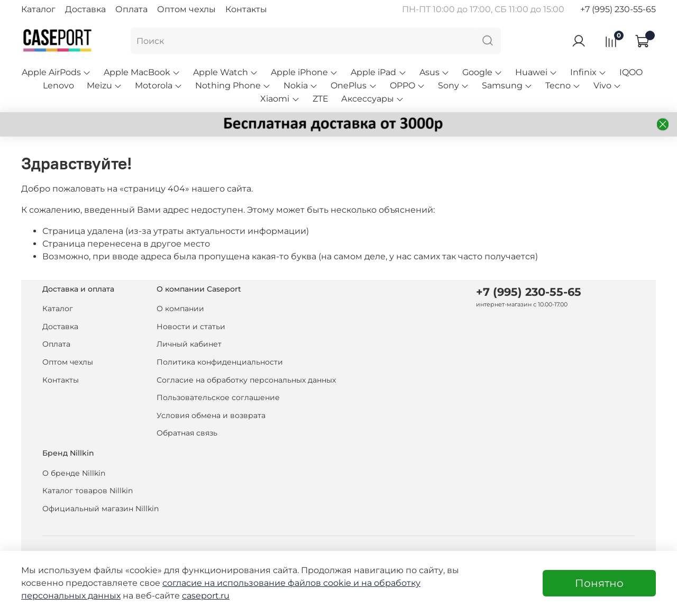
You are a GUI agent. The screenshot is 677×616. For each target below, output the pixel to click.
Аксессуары (373, 99)
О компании (180, 309)
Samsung (507, 85)
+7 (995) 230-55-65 (618, 9)
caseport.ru (206, 596)
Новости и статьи (191, 327)
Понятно (599, 583)
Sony (454, 85)
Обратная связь (187, 433)
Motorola (159, 85)
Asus (434, 72)
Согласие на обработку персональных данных (246, 380)
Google (482, 72)
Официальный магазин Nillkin (100, 509)
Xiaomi (280, 99)
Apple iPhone (304, 72)
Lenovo (58, 85)
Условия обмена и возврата (211, 415)
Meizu (104, 85)
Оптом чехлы (186, 9)
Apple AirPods (56, 72)
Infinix (588, 72)
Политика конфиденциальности (220, 362)
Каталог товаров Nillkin (88, 491)
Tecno (563, 85)
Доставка (85, 9)
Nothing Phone (233, 85)
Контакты (246, 9)
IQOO (631, 72)
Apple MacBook (142, 72)
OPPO (408, 85)
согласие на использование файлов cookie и (262, 583)
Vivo (607, 85)
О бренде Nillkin (74, 473)
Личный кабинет (189, 344)
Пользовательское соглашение (218, 397)
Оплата (131, 9)
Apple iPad (378, 72)
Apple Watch (226, 72)
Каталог (38, 9)
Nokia (301, 85)
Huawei (536, 72)
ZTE (321, 99)
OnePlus (354, 85)
